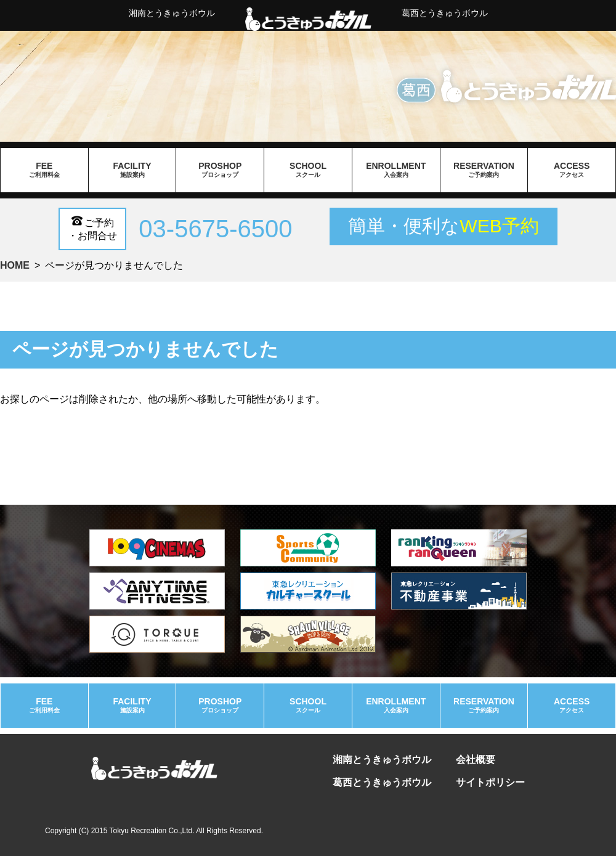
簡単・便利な (443, 226)
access (572, 170)
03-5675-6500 (215, 229)
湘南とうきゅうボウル (172, 13)
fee (44, 170)
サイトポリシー (490, 782)
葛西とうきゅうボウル (445, 13)
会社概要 (476, 760)
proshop (220, 170)
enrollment (396, 170)
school (308, 170)
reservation (484, 170)
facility (132, 170)
